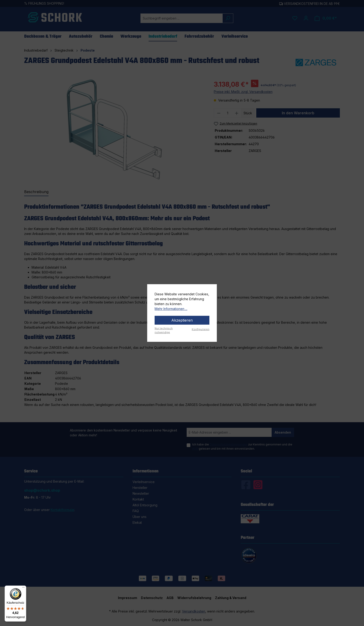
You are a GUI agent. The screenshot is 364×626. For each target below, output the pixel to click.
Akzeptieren (182, 320)
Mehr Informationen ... (171, 309)
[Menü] (23, 588)
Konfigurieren (201, 329)
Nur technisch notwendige (164, 330)
